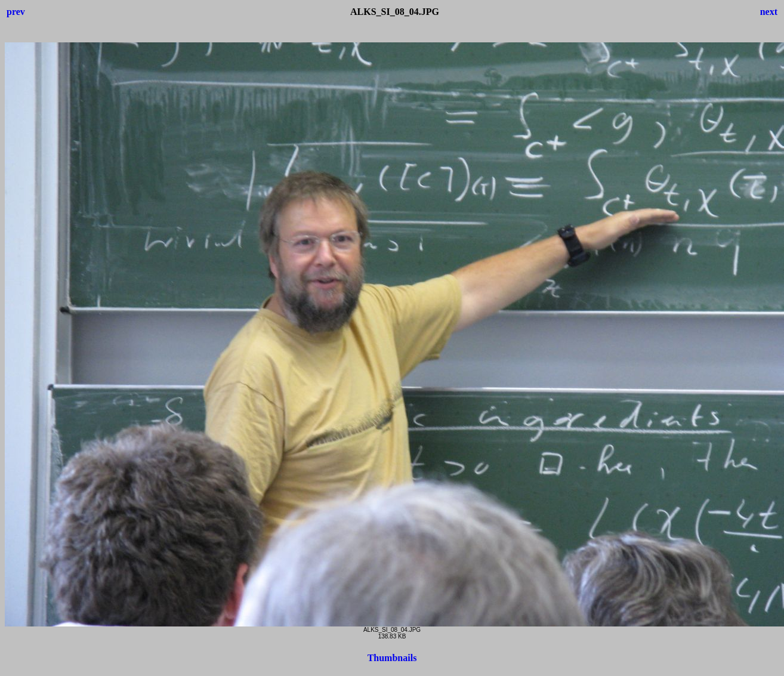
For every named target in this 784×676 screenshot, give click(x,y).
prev (16, 12)
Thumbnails (392, 658)
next (769, 12)
